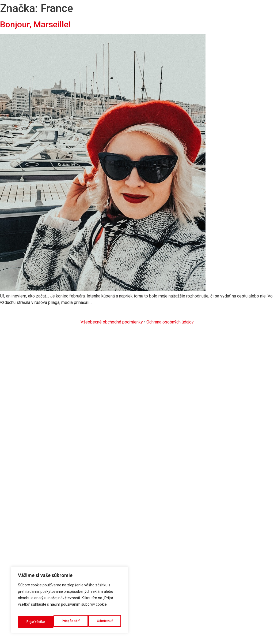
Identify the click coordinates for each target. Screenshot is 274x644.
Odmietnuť (69, 622)
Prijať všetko (104, 622)
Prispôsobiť (35, 622)
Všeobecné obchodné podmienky (112, 322)
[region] (70, 602)
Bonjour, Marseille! (35, 24)
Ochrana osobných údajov (170, 322)
